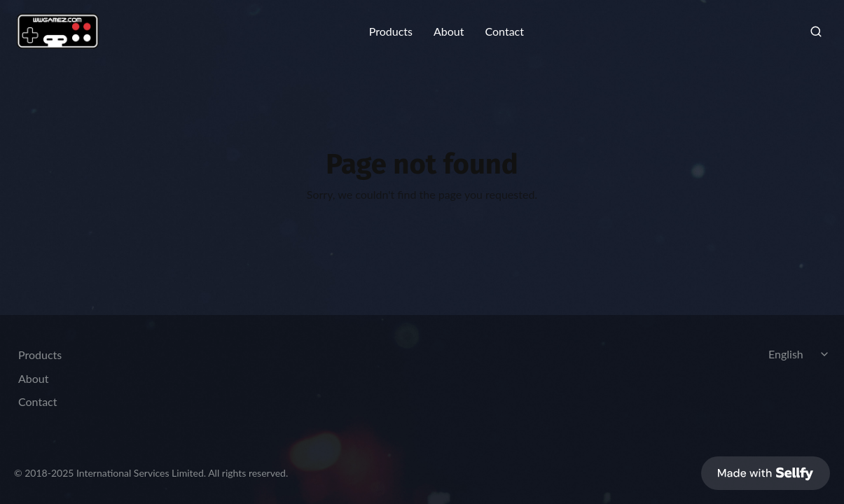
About (449, 31)
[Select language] (801, 354)
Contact (504, 31)
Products (391, 31)
